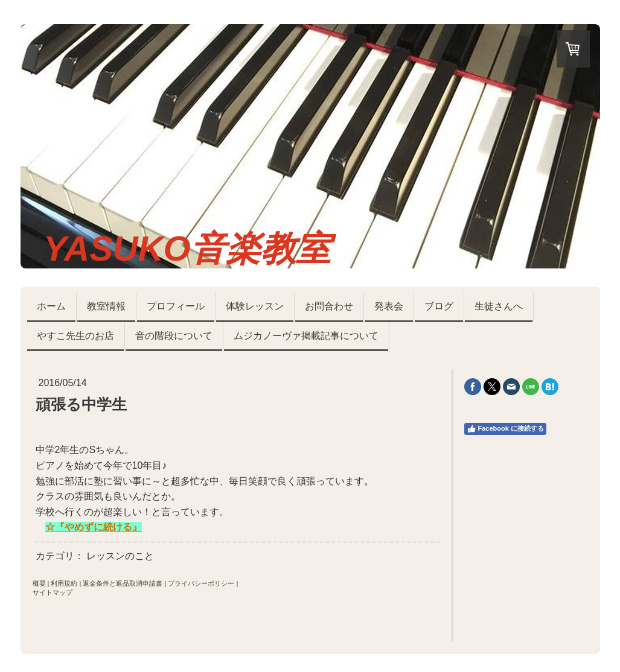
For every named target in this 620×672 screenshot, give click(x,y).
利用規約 (64, 583)
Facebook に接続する (505, 429)
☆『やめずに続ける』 (94, 527)
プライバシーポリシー (201, 583)
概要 (39, 583)
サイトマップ (53, 592)
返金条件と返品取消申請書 (123, 583)
